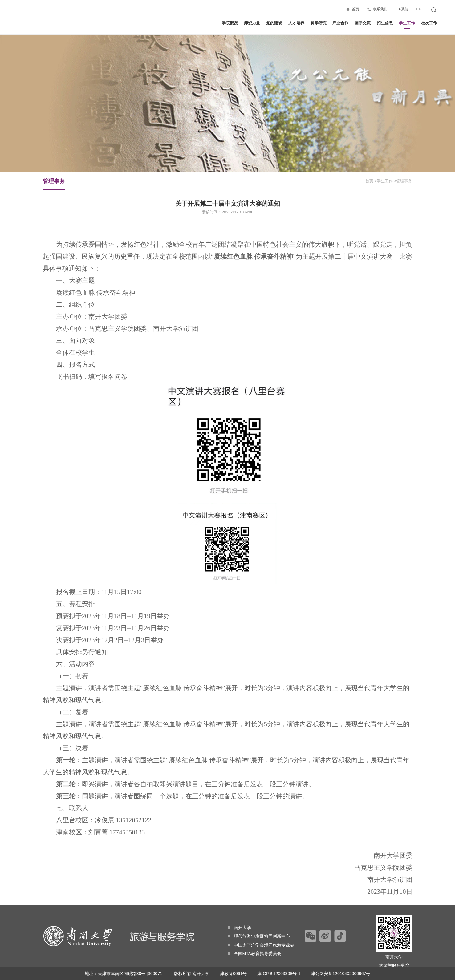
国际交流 (363, 23)
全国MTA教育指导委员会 (255, 954)
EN (419, 9)
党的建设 (274, 23)
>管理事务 (403, 181)
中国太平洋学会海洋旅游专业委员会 (265, 945)
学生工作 (407, 25)
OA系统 (402, 9)
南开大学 (239, 928)
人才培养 (296, 23)
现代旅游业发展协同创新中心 (259, 936)
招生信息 (385, 23)
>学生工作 (384, 181)
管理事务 (54, 184)
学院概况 (230, 23)
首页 (355, 9)
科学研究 (319, 23)
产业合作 (340, 23)
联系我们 (380, 9)
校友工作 (429, 23)
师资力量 (252, 23)
